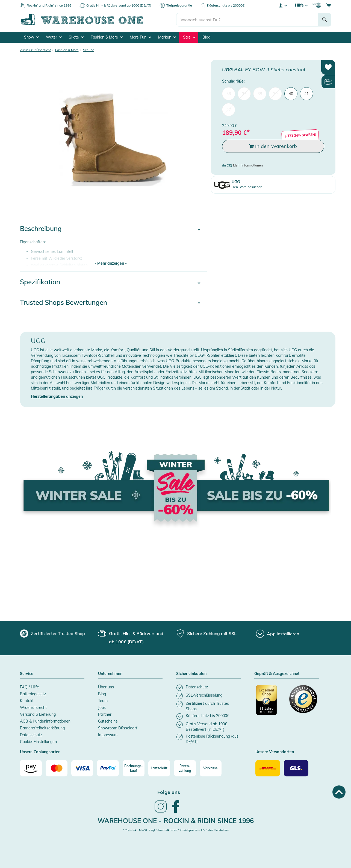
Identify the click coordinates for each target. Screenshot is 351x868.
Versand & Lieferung (38, 714)
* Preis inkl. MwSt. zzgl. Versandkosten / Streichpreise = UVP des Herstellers (176, 830)
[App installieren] (278, 634)
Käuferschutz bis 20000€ (226, 5)
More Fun (140, 37)
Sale (189, 37)
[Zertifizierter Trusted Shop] (270, 703)
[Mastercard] (57, 768)
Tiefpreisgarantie (179, 5)
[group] (52, 633)
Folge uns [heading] (169, 792)
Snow (31, 37)
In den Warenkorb (273, 146)
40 (291, 93)
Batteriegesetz (33, 694)
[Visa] (82, 768)
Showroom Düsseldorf (118, 728)
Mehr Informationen (248, 165)
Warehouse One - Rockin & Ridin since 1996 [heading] (176, 821)
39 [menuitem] (275, 93)
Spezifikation (40, 282)
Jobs (102, 708)
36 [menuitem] (229, 93)
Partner (105, 714)
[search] (247, 19)
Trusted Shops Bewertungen (64, 302)
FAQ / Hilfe (30, 687)
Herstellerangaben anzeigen (57, 396)
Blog (206, 37)
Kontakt (27, 701)
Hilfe (301, 5)
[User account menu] (282, 5)
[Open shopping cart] (329, 5)
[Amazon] (31, 768)
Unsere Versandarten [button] (275, 752)
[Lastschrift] (159, 768)
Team (103, 701)
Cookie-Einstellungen (38, 742)
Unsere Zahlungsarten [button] (40, 752)
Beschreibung (41, 229)
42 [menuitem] (229, 109)
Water (54, 37)
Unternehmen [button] (110, 674)
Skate (76, 37)
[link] (161, 812)
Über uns (106, 687)
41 (306, 93)
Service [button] (27, 674)
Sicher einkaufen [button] (191, 674)
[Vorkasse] (211, 768)
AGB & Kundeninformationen (45, 721)
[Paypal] (108, 768)
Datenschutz (31, 735)
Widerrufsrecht (33, 708)
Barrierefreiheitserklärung (42, 728)
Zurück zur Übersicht (35, 50)
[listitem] (208, 688)
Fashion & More (107, 37)
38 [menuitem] (260, 93)
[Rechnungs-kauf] (134, 768)
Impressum (108, 735)
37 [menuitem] (244, 93)
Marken (167, 37)
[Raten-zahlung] (185, 768)
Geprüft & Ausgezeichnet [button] (277, 674)
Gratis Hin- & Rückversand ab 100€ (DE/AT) (119, 5)
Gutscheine (108, 721)
